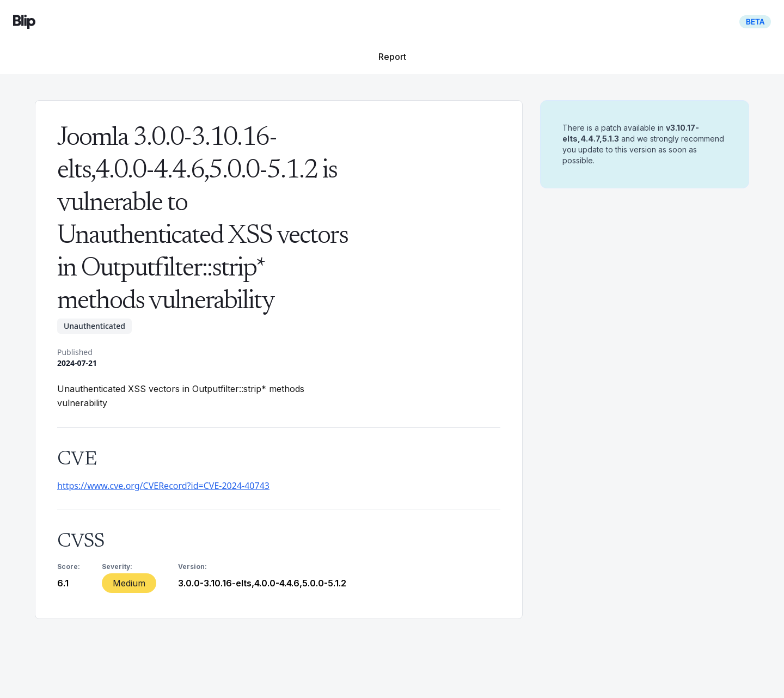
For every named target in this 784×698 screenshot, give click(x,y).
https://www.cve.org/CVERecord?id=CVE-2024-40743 (163, 486)
